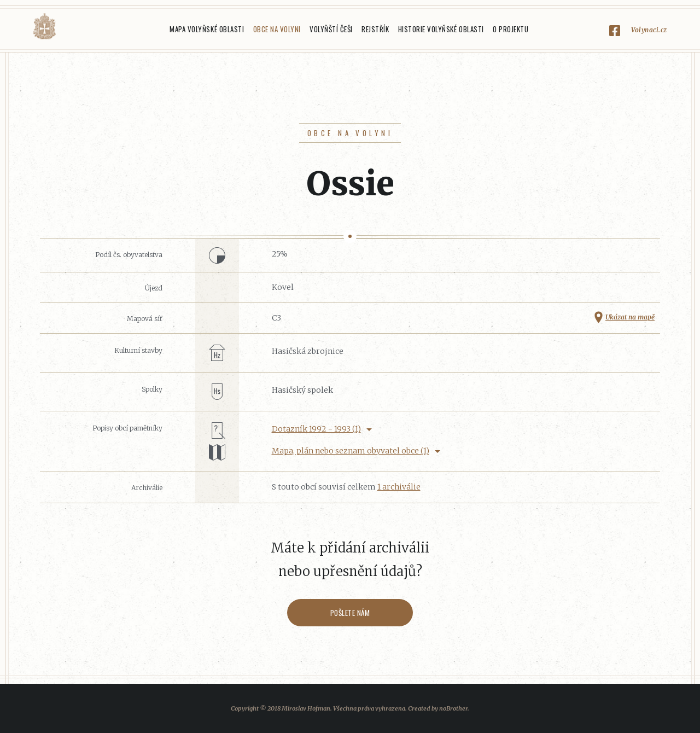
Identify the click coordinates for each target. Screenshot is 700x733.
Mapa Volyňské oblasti (207, 29)
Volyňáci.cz (44, 27)
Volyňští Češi (331, 29)
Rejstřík (375, 29)
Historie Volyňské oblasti (441, 29)
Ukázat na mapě (630, 317)
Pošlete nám (350, 613)
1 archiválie (399, 487)
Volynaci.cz (649, 30)
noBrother (453, 708)
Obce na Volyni (277, 29)
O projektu (511, 29)
